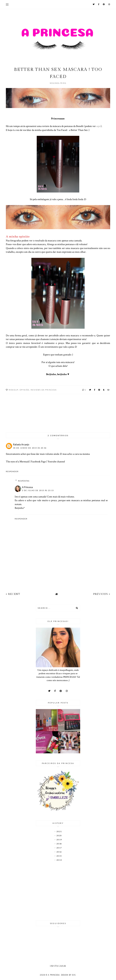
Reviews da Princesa (44, 390)
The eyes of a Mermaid (17, 461)
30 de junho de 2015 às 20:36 (30, 448)
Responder (12, 471)
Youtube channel (56, 461)
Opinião (24, 390)
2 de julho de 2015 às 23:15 (38, 490)
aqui (99, 126)
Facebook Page (38, 461)
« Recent (13, 594)
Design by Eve (68, 975)
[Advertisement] (58, 891)
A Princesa (27, 487)
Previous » (102, 594)
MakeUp (13, 390)
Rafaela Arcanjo (21, 444)
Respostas (24, 481)
